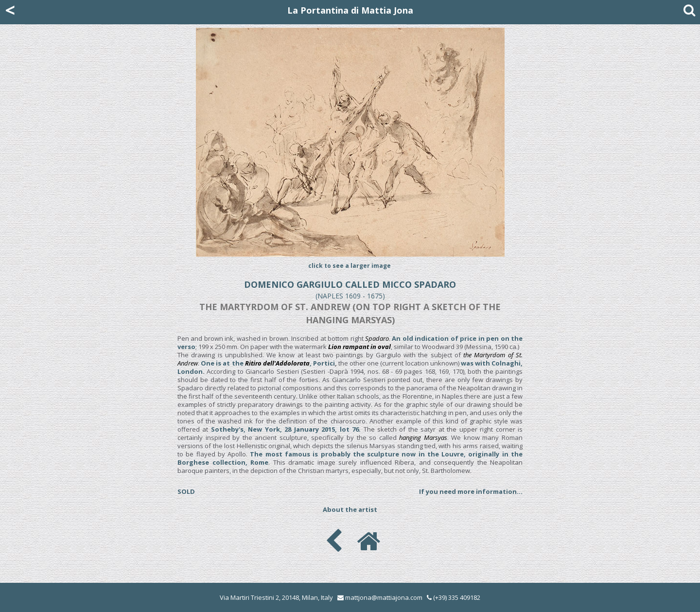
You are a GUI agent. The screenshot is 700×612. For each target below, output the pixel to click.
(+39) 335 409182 (454, 597)
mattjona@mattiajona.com (384, 597)
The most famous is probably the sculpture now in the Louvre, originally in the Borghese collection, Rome (350, 458)
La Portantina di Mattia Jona (350, 10)
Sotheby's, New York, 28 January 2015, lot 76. (286, 429)
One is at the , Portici (268, 363)
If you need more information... (471, 491)
